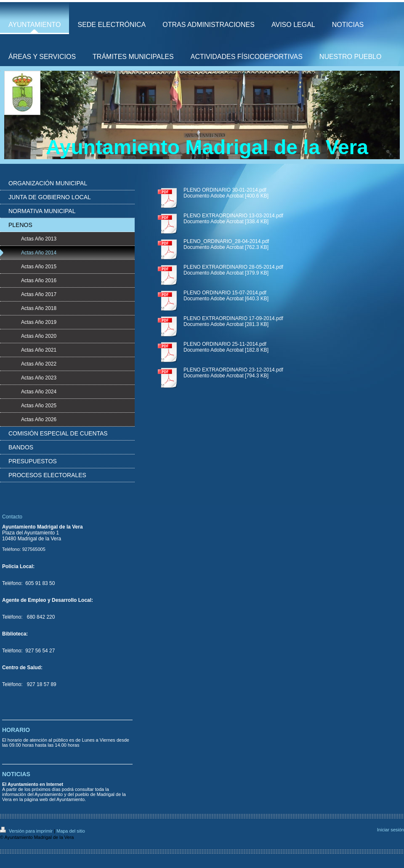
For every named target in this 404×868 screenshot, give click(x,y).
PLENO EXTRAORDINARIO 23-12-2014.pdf (233, 370)
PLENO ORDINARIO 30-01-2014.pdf (225, 190)
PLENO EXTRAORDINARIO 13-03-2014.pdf (233, 216)
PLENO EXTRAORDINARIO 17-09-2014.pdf (233, 318)
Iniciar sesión (391, 830)
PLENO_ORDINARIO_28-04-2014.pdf (226, 241)
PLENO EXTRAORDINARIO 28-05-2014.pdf (233, 267)
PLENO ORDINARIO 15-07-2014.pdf (225, 293)
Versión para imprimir (27, 831)
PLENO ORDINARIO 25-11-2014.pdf (225, 344)
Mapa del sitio (71, 831)
